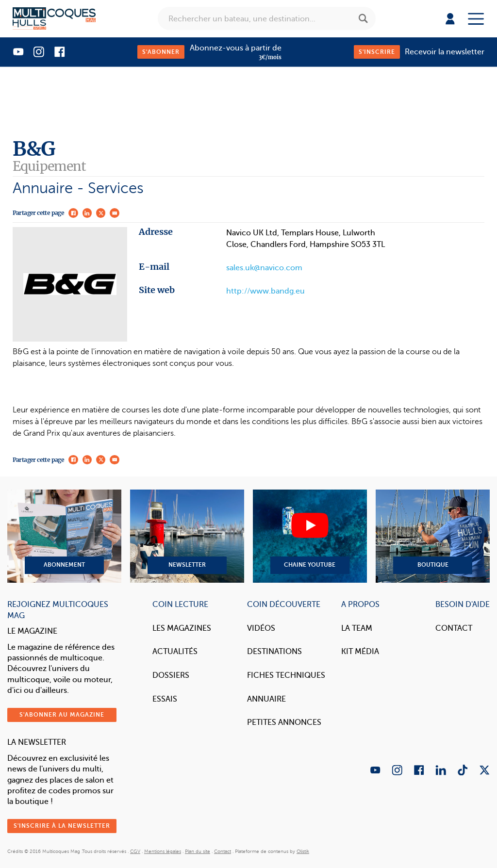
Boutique (433, 536)
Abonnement (64, 536)
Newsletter (187, 536)
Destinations (274, 651)
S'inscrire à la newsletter (62, 826)
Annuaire (266, 699)
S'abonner (161, 52)
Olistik (303, 851)
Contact (454, 628)
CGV (135, 851)
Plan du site (198, 851)
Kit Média (360, 651)
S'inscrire (377, 52)
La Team (357, 628)
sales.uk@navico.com (264, 268)
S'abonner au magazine (62, 715)
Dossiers (171, 675)
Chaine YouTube (310, 536)
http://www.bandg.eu (265, 291)
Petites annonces (284, 722)
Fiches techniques (286, 675)
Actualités (175, 651)
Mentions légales (163, 851)
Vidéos (261, 628)
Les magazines (182, 628)
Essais (165, 699)
